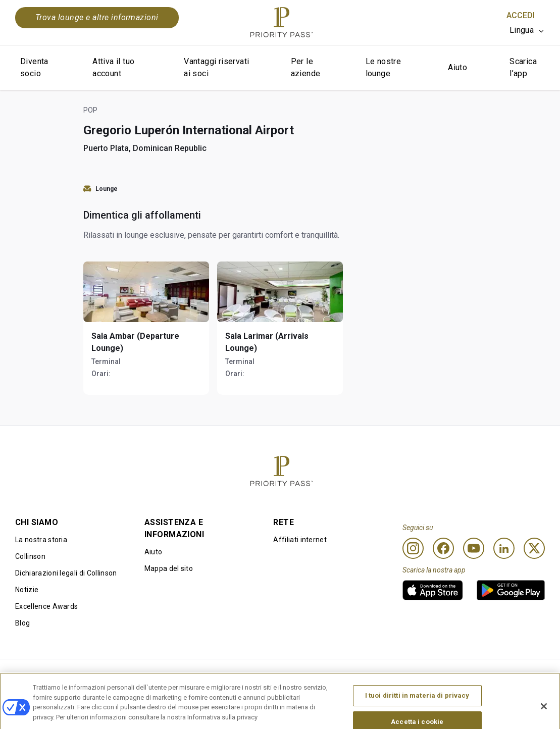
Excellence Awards (46, 606)
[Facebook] (443, 548)
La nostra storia (41, 540)
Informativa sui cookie (269, 675)
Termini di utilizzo (153, 675)
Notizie (27, 590)
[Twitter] (534, 548)
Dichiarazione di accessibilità (497, 675)
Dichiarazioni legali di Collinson (66, 573)
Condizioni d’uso (42, 675)
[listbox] (527, 30)
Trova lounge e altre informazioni (97, 17)
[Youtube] (474, 548)
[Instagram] (413, 548)
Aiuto (457, 67)
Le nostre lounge (384, 67)
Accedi (521, 15)
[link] (433, 590)
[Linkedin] (504, 548)
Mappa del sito (169, 568)
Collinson (30, 556)
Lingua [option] (522, 30)
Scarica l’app (523, 67)
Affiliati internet (300, 540)
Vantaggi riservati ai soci (216, 67)
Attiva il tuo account (113, 67)
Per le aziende (306, 67)
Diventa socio (34, 67)
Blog (22, 623)
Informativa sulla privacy (382, 675)
